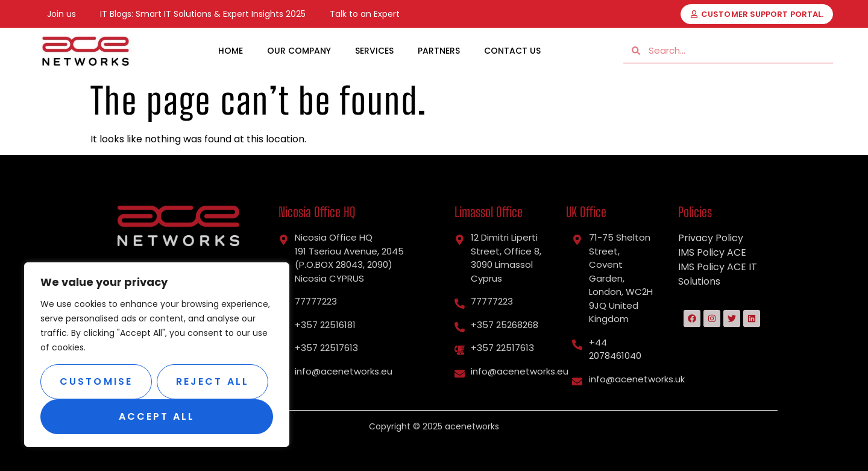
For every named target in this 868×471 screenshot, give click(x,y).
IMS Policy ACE (712, 252)
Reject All (212, 381)
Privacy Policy (711, 238)
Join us (61, 14)
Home (231, 51)
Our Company (299, 51)
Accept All (157, 416)
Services (374, 51)
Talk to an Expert (365, 14)
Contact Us (512, 51)
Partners (439, 51)
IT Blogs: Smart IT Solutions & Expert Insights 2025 (203, 14)
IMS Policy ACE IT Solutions (718, 274)
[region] (157, 355)
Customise (96, 381)
